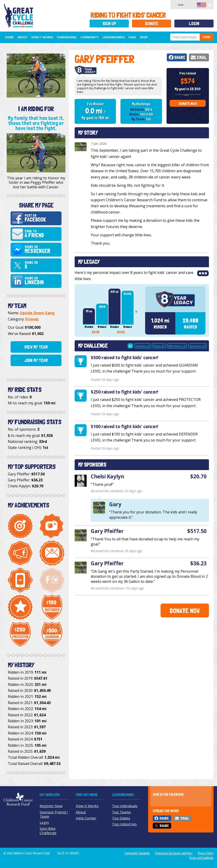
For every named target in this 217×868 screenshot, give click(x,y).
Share (180, 58)
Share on (42, 250)
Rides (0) (159, 346)
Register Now (51, 806)
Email (202, 58)
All (130, 346)
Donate (152, 24)
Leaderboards (114, 37)
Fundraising (67, 37)
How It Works (42, 37)
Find (207, 37)
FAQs (132, 37)
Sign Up (109, 24)
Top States (121, 818)
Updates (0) (143, 346)
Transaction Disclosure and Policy (174, 853)
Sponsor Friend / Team (54, 814)
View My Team (36, 347)
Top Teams (121, 812)
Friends (32, 319)
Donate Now (188, 104)
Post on (42, 218)
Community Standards (137, 853)
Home (9, 37)
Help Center (86, 818)
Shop (144, 37)
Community (89, 37)
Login (194, 24)
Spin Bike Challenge (48, 831)
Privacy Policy (206, 853)
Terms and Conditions (201, 858)
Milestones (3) (177, 346)
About (22, 37)
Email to (42, 234)
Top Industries (124, 824)
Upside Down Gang (37, 313)
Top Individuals (125, 806)
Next (138, 312)
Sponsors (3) (198, 346)
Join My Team (36, 360)
